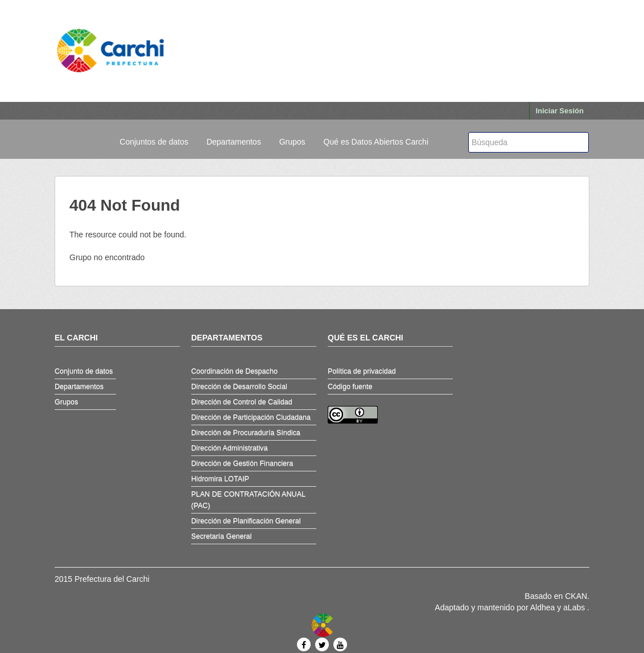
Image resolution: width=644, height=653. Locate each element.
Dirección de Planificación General (246, 521)
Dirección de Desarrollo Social (239, 387)
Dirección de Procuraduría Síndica (246, 433)
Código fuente (350, 387)
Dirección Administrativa (229, 448)
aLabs (575, 607)
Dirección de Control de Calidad (242, 402)
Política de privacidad (362, 371)
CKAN (576, 596)
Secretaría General (221, 536)
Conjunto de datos (84, 371)
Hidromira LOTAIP (220, 479)
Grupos (292, 142)
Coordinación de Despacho (234, 371)
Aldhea (543, 607)
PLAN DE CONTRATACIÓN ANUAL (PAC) (248, 500)
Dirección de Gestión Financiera (242, 463)
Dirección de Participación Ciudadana (251, 417)
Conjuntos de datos (154, 142)
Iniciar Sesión (560, 111)
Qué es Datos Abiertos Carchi (376, 142)
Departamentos (234, 142)
